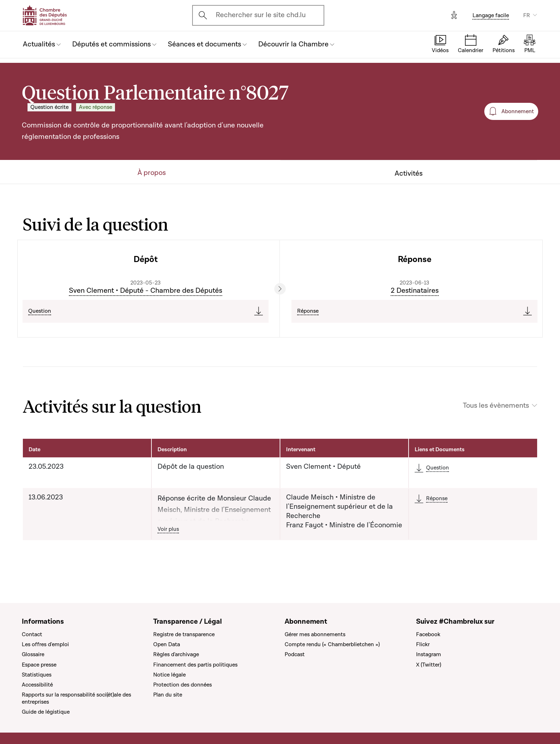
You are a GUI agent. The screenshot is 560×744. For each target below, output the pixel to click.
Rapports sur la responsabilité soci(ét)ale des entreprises (76, 698)
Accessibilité (37, 685)
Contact (32, 634)
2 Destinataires (415, 291)
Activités (409, 174)
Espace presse (39, 665)
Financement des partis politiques (195, 665)
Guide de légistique (46, 712)
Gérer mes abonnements (315, 634)
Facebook (428, 634)
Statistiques (37, 675)
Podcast (295, 654)
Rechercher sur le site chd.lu (261, 15)
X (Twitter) (429, 665)
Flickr (423, 644)
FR (527, 15)
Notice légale (169, 675)
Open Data (167, 644)
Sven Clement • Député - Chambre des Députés (146, 291)
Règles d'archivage (176, 654)
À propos (152, 173)
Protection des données (182, 685)
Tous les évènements (496, 406)
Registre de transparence (184, 634)
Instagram (429, 654)
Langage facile (491, 15)
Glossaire (33, 654)
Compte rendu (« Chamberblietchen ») (332, 644)
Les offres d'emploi (45, 644)
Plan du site (168, 695)
